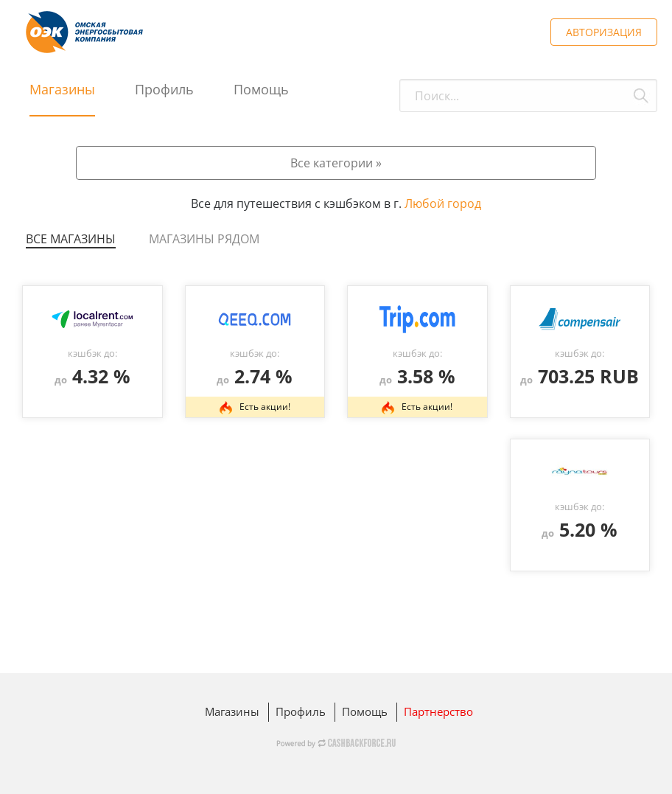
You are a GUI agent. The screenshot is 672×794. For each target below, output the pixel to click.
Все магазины (71, 239)
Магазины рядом (204, 239)
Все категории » (336, 163)
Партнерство (438, 711)
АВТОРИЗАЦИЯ (604, 32)
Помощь (261, 89)
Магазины (62, 89)
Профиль (164, 89)
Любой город (443, 203)
